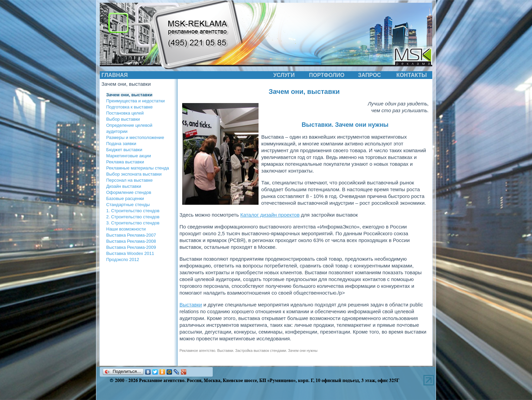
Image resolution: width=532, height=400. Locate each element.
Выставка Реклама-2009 (131, 247)
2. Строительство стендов (133, 217)
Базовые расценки (125, 198)
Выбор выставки (123, 119)
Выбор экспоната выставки (134, 174)
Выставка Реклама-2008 (131, 241)
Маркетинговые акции (129, 156)
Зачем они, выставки (129, 95)
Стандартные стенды (128, 205)
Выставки (191, 305)
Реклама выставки (125, 162)
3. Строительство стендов (133, 223)
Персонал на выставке (129, 180)
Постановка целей (125, 113)
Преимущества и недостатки (135, 101)
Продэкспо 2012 (123, 259)
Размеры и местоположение (135, 137)
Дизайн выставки (124, 186)
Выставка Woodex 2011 (130, 253)
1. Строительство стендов (133, 211)
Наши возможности (126, 229)
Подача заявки (121, 144)
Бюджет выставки (124, 150)
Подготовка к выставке (129, 107)
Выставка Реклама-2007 (131, 235)
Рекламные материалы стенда (138, 168)
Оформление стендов (129, 192)
